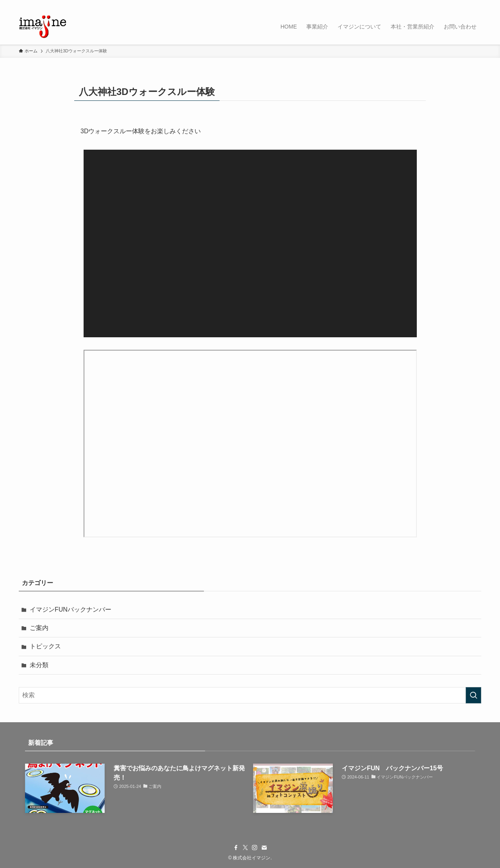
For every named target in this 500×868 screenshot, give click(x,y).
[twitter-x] (446, 4)
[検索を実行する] (473, 695)
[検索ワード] (250, 695)
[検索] (476, 4)
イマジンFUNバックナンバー (71, 609)
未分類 (39, 665)
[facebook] (436, 4)
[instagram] (456, 4)
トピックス (45, 646)
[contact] (466, 4)
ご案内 (39, 628)
